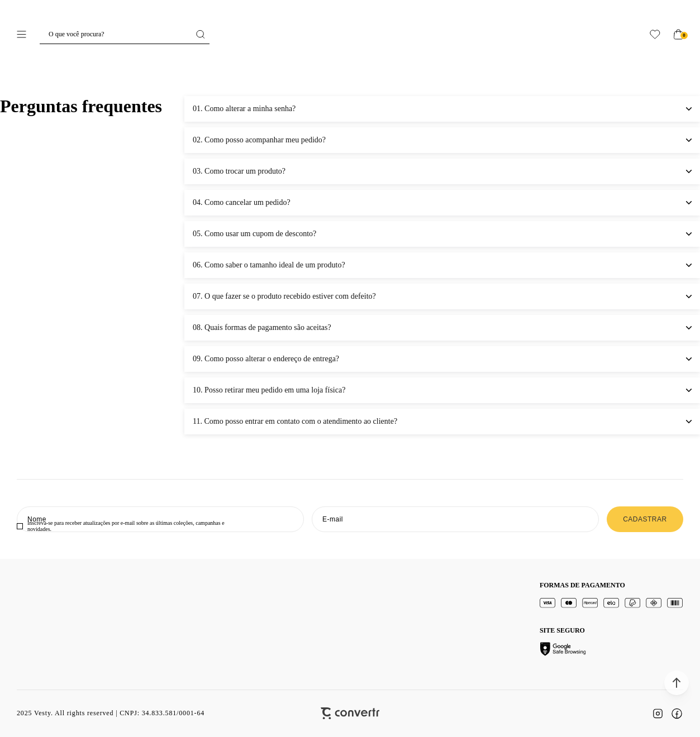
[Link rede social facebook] (677, 714)
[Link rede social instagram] (658, 714)
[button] (677, 683)
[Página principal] (350, 34)
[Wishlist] (655, 34)
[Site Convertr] (350, 713)
